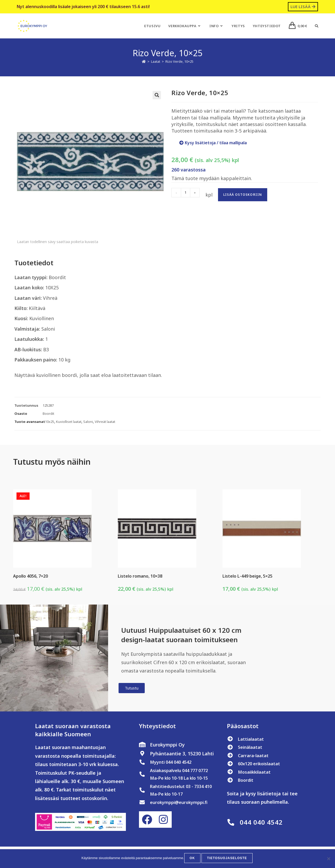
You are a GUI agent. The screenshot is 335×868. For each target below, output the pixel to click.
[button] (157, 95)
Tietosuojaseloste (227, 859)
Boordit (48, 413)
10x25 (50, 422)
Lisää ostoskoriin (243, 195)
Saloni (88, 422)
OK (193, 859)
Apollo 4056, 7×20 (30, 576)
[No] (328, 859)
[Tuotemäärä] (186, 193)
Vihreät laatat (105, 422)
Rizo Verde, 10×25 (179, 61)
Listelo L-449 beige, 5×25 (247, 576)
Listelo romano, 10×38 (140, 576)
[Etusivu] (144, 61)
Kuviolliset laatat (69, 422)
